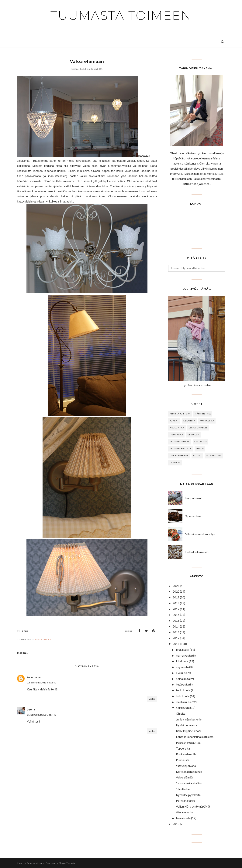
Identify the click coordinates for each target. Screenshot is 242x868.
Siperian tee (193, 516)
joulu (200, 449)
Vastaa (152, 699)
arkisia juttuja (180, 414)
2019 (176, 597)
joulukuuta (183, 650)
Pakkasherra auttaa (188, 743)
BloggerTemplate (67, 863)
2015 (176, 621)
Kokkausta (207, 421)
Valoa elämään (185, 777)
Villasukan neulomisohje (200, 534)
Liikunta (175, 463)
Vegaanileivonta (181, 449)
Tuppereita (183, 748)
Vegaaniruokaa (180, 442)
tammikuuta (183, 818)
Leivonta (189, 421)
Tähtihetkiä (203, 414)
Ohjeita (181, 713)
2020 (176, 591)
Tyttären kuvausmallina (197, 385)
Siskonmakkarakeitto (189, 783)
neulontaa (177, 428)
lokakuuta (182, 661)
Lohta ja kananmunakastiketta (195, 737)
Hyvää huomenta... (187, 725)
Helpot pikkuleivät (197, 552)
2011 (176, 644)
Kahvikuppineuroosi (188, 731)
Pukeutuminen (179, 456)
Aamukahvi (34, 677)
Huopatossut (194, 498)
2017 (176, 609)
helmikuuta (183, 708)
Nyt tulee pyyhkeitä (188, 795)
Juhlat (174, 421)
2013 (176, 632)
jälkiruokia (214, 456)
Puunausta (183, 760)
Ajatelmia (201, 442)
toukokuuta (183, 690)
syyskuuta (182, 667)
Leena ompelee (198, 428)
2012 (176, 638)
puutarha (176, 435)
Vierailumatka (185, 812)
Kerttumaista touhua (189, 772)
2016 (176, 615)
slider (197, 456)
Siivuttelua (183, 789)
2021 (176, 586)
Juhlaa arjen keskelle (189, 719)
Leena (31, 709)
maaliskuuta (183, 702)
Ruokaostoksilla (186, 754)
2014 (176, 626)
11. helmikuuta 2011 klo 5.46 (41, 715)
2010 (176, 824)
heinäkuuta (183, 679)
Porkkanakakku (185, 801)
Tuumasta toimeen (121, 15)
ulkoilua (193, 435)
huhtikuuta (183, 696)
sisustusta (43, 639)
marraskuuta (184, 655)
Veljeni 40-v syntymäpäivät (193, 806)
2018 (176, 603)
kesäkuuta (182, 684)
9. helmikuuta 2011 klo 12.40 (41, 683)
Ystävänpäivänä (186, 766)
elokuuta (181, 673)
